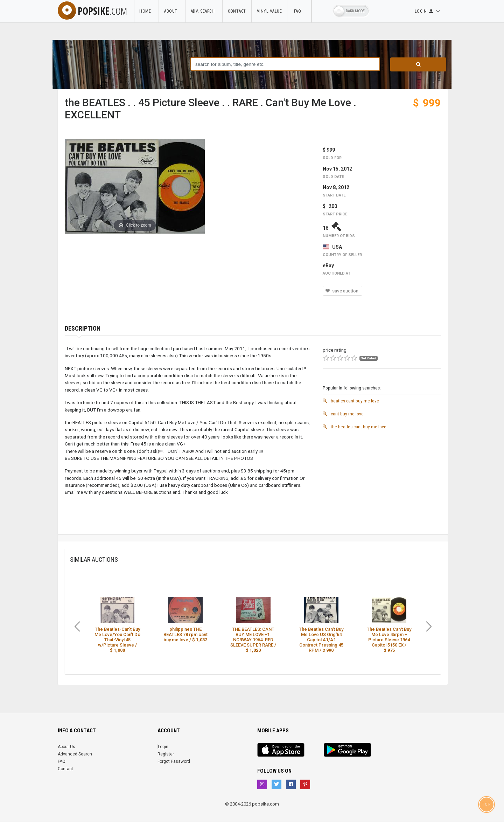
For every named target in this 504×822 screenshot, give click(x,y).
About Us (66, 747)
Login (163, 747)
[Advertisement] (382, 482)
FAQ (299, 11)
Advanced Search (75, 754)
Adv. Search (204, 11)
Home (146, 11)
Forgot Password (174, 761)
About (172, 11)
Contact (237, 11)
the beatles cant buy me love (355, 427)
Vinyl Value (269, 11)
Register (166, 754)
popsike (92, 11)
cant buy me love (343, 414)
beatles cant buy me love (351, 401)
